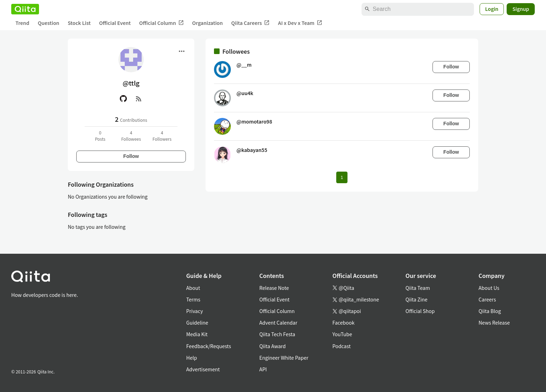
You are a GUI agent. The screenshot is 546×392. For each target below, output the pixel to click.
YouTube (342, 334)
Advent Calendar (278, 323)
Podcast (342, 346)
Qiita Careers (250, 23)
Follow (131, 156)
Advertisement (203, 369)
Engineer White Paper (284, 358)
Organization (207, 23)
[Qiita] (25, 9)
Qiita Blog (490, 311)
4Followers (162, 136)
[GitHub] (123, 99)
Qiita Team (418, 288)
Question (48, 23)
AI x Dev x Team (300, 23)
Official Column (161, 23)
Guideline (197, 323)
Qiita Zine (417, 299)
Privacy (194, 311)
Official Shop (420, 311)
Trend (22, 23)
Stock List (79, 23)
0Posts (100, 136)
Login (492, 9)
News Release (494, 323)
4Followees (131, 136)
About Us (489, 288)
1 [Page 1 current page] (342, 177)
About (193, 288)
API (263, 369)
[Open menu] (182, 51)
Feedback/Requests (209, 346)
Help (192, 358)
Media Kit (197, 334)
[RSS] (139, 99)
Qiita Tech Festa (277, 334)
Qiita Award (272, 346)
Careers (487, 299)
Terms (193, 299)
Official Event (115, 23)
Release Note (274, 288)
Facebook (343, 323)
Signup (521, 9)
